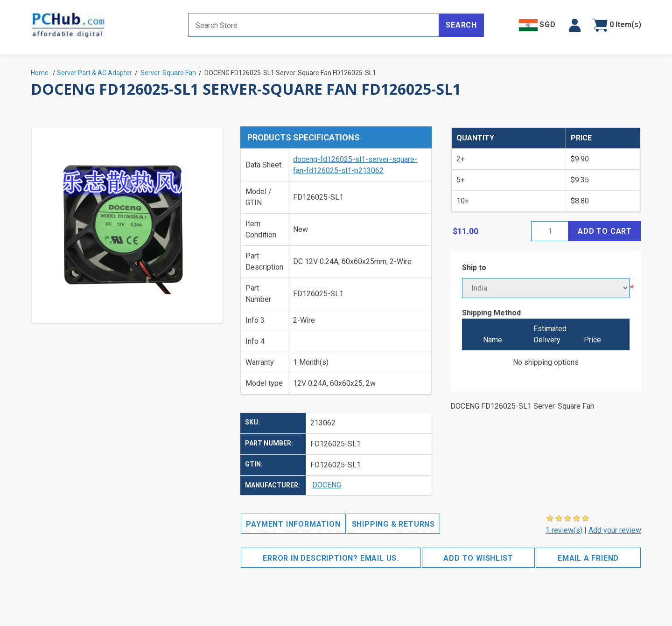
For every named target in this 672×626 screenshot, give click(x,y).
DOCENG (327, 485)
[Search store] (314, 25)
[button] (575, 25)
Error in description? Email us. (331, 558)
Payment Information (293, 524)
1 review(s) (564, 530)
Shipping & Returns (393, 524)
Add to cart (605, 231)
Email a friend (588, 558)
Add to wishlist (478, 558)
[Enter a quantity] (550, 231)
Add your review (615, 530)
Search (461, 25)
